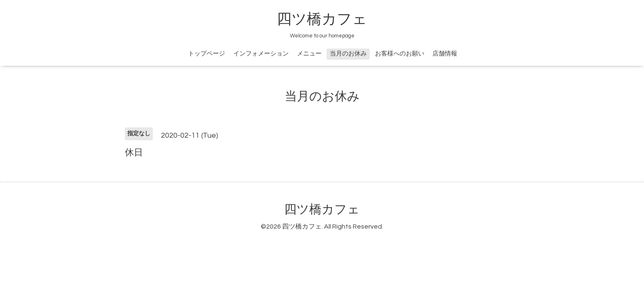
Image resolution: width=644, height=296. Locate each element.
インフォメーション (261, 54)
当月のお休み (348, 54)
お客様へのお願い (400, 54)
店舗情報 (445, 54)
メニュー (309, 54)
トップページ (207, 54)
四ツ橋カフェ (322, 19)
